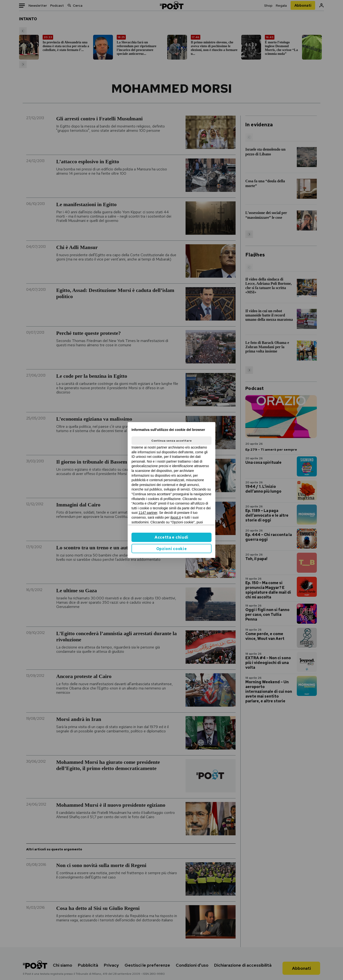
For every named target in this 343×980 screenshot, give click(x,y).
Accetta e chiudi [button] (171, 537)
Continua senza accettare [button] (171, 441)
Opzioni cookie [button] (172, 549)
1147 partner (148, 513)
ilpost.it (176, 517)
